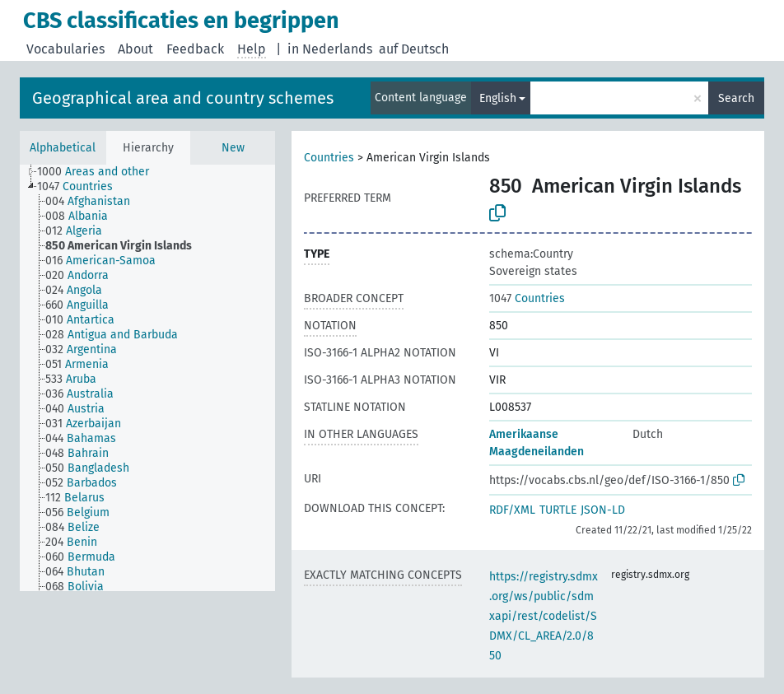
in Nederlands (330, 49)
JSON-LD (603, 510)
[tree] (147, 378)
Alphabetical (63, 148)
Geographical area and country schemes (183, 98)
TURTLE (558, 510)
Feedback (195, 49)
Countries (329, 158)
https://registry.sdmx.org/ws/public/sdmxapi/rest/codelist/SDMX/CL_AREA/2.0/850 (544, 616)
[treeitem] (100, 172)
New (233, 148)
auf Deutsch (414, 49)
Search (736, 98)
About (135, 49)
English (498, 98)
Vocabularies (65, 49)
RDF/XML (512, 510)
